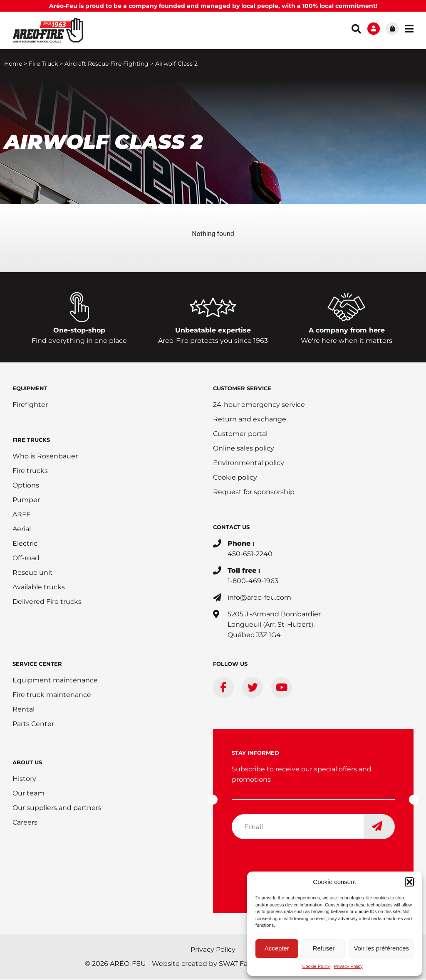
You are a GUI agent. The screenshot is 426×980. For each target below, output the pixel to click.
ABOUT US (27, 763)
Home (13, 64)
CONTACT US (231, 528)
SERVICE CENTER (37, 665)
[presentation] (295, 863)
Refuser (324, 948)
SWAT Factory (242, 964)
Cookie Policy (316, 966)
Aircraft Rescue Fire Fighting (106, 64)
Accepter (277, 948)
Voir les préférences (381, 948)
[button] (409, 882)
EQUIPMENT (30, 389)
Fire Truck (43, 64)
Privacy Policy (348, 966)
